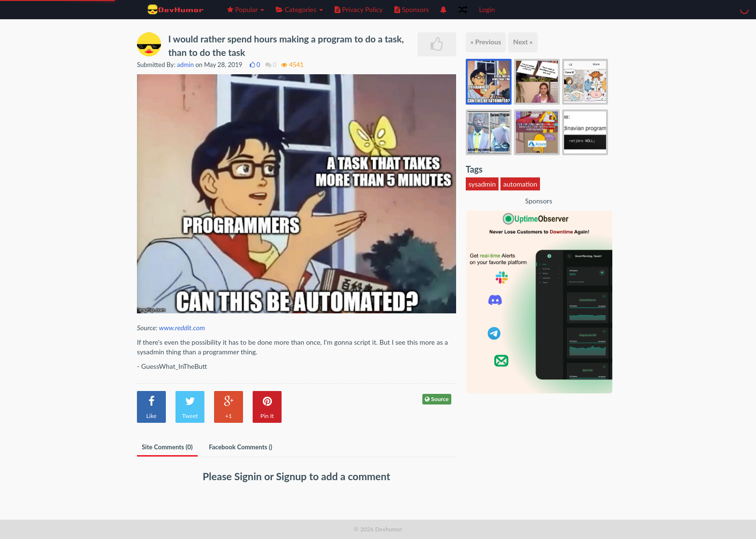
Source (437, 399)
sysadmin (482, 184)
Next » (523, 42)
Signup (293, 476)
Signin (249, 476)
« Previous (486, 42)
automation (520, 184)
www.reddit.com (182, 328)
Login (487, 9)
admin (185, 65)
